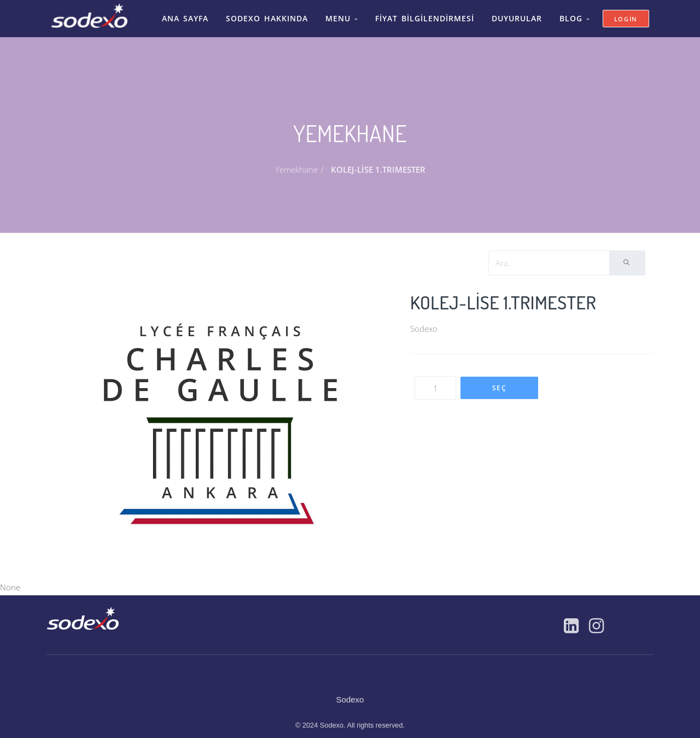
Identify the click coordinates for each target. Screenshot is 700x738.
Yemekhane (296, 164)
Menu (344, 16)
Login (626, 16)
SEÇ (500, 382)
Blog (567, 16)
